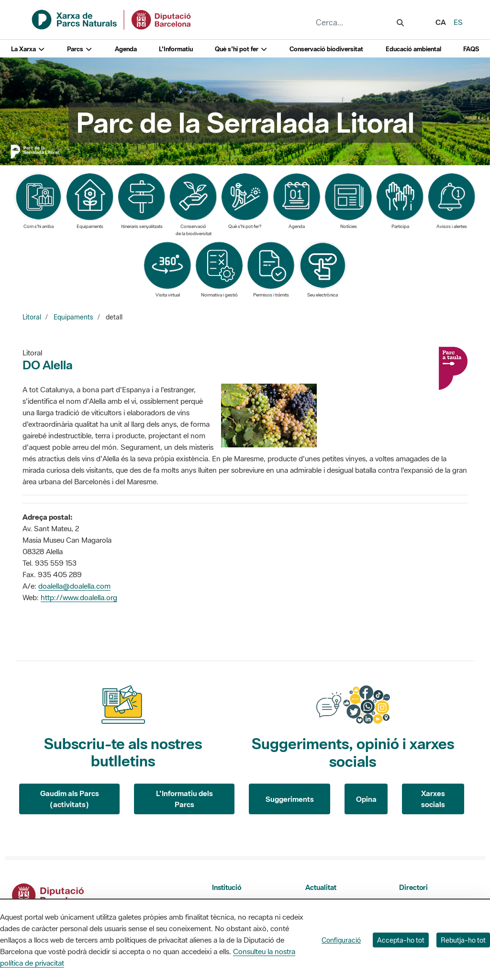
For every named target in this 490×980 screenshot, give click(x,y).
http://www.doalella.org (79, 597)
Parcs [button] (80, 49)
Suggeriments (290, 799)
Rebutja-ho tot (463, 940)
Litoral (32, 317)
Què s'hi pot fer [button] (241, 49)
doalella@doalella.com (74, 586)
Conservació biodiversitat (326, 49)
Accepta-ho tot (401, 940)
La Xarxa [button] (28, 49)
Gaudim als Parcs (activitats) (70, 799)
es (458, 22)
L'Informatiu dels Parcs (184, 799)
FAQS (471, 49)
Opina (366, 799)
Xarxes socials (433, 799)
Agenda (126, 49)
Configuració (341, 940)
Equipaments (73, 317)
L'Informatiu (176, 49)
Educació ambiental (413, 49)
